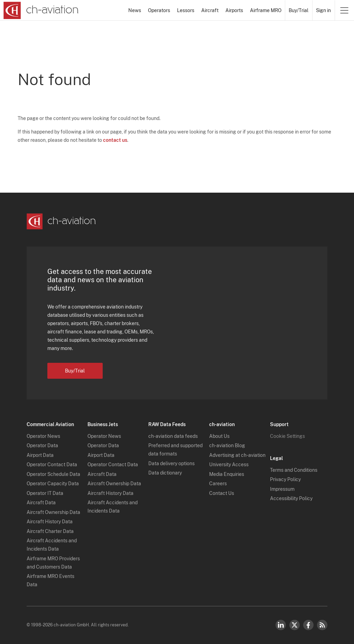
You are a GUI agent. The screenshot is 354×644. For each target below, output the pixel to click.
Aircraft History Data (50, 522)
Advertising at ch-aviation (237, 455)
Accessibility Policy (291, 498)
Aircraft (210, 10)
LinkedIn (281, 625)
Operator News (43, 436)
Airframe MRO (266, 10)
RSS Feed (322, 625)
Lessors (186, 10)
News (135, 10)
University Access (229, 464)
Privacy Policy (285, 479)
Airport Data (40, 455)
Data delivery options (171, 463)
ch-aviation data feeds (173, 436)
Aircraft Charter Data (50, 531)
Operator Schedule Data (53, 474)
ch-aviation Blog (227, 445)
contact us (115, 140)
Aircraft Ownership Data (53, 512)
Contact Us (222, 493)
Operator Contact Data (52, 464)
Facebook (308, 625)
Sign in (323, 10)
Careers (218, 484)
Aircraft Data (41, 503)
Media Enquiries (227, 474)
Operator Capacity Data (53, 484)
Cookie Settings (287, 436)
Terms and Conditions (294, 470)
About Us (219, 436)
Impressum (282, 489)
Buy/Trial (299, 10)
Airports (234, 10)
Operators (159, 10)
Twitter (295, 625)
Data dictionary (165, 473)
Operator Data (42, 445)
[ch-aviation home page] (41, 10)
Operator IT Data (45, 493)
